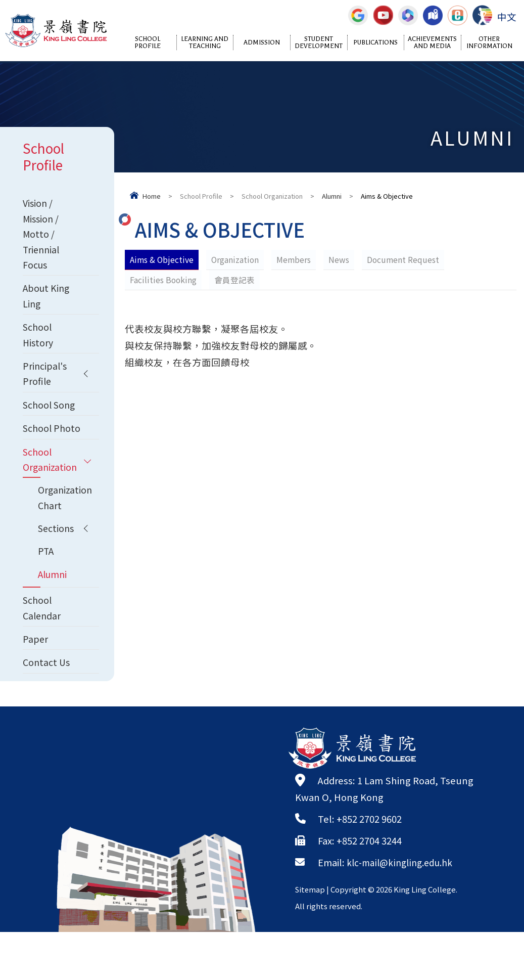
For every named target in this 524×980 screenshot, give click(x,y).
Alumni (332, 196)
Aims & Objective (162, 259)
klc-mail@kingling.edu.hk (403, 910)
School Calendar (43, 652)
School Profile (148, 42)
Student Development (319, 42)
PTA (46, 592)
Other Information (489, 42)
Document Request (406, 259)
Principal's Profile (45, 387)
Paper (36, 685)
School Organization (272, 196)
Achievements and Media (432, 42)
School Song (51, 420)
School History (39, 345)
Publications (375, 42)
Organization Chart (66, 535)
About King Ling (47, 304)
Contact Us (47, 710)
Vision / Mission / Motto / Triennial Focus (42, 237)
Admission (262, 42)
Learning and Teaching (205, 42)
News (341, 259)
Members (296, 259)
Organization (236, 259)
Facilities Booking (164, 280)
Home (152, 196)
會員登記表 (235, 280)
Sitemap (311, 937)
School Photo (38, 453)
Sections (57, 568)
